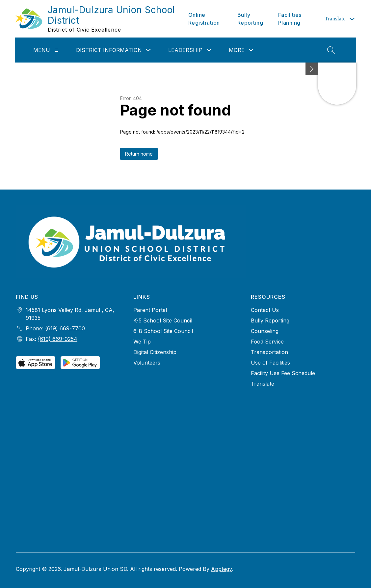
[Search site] (331, 50)
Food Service (267, 342)
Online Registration (204, 19)
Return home (139, 154)
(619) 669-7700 (65, 328)
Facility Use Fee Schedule (283, 373)
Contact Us (265, 310)
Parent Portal (150, 310)
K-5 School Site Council (163, 320)
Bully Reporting (250, 19)
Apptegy (222, 569)
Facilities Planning (290, 19)
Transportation (269, 352)
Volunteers (147, 363)
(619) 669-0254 (58, 339)
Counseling (265, 331)
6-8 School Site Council (163, 331)
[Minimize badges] (312, 69)
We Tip (142, 342)
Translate (263, 384)
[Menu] (56, 50)
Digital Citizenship (155, 352)
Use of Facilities (270, 363)
